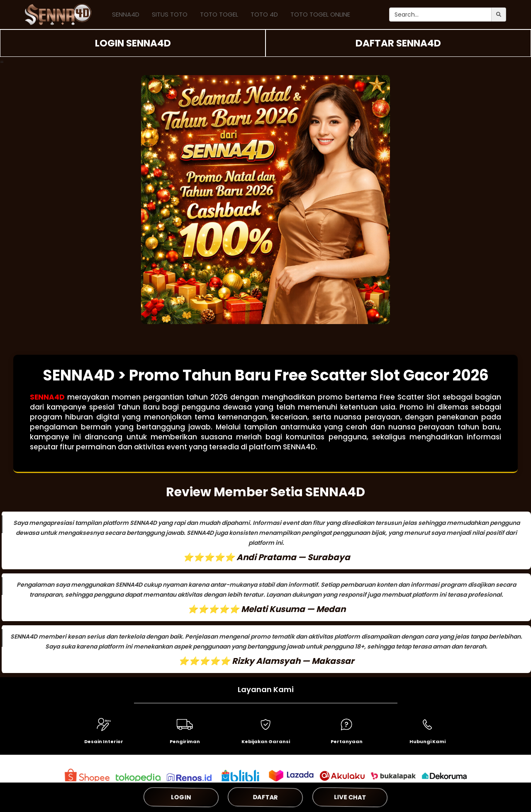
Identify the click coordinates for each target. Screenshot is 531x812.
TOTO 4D (264, 14)
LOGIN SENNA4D (133, 43)
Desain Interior (104, 741)
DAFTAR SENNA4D (398, 43)
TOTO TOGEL (219, 14)
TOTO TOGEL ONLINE (320, 14)
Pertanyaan (347, 741)
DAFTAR (265, 797)
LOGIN (181, 797)
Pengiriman (185, 741)
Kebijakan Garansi (266, 741)
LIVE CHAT (350, 797)
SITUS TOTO (170, 14)
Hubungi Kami (427, 741)
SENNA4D (126, 14)
